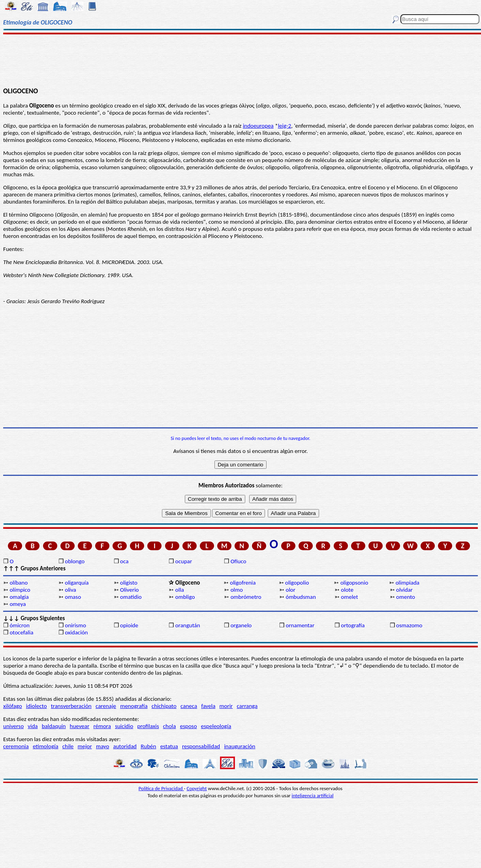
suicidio (124, 726)
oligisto (129, 583)
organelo (241, 625)
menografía (134, 706)
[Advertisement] (240, 60)
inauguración (240, 746)
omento (406, 597)
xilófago (13, 706)
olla (180, 590)
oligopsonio (354, 583)
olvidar (404, 590)
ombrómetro (246, 597)
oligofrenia (243, 583)
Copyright (197, 788)
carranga (247, 706)
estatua (169, 746)
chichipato (164, 706)
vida (33, 726)
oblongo (75, 561)
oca (124, 561)
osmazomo (409, 625)
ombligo (185, 597)
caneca (189, 706)
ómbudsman (301, 597)
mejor (85, 746)
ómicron (19, 625)
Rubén (148, 746)
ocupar (184, 561)
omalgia (19, 597)
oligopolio (297, 583)
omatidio (131, 597)
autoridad (125, 746)
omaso (73, 597)
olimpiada (408, 583)
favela (208, 706)
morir (226, 706)
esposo (189, 726)
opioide (129, 625)
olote (347, 590)
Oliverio (130, 590)
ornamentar (300, 625)
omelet (349, 597)
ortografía (353, 625)
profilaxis (148, 726)
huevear (80, 726)
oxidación (76, 632)
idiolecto (37, 706)
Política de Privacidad (161, 788)
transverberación (71, 706)
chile (68, 746)
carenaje (106, 706)
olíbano (19, 583)
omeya (18, 604)
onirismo (75, 625)
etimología (46, 746)
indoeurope (257, 126)
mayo (102, 746)
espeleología (216, 726)
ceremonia (16, 746)
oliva (70, 590)
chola (170, 726)
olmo (237, 590)
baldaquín (54, 726)
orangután (188, 625)
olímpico (20, 590)
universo (13, 726)
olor (290, 590)
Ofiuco (239, 561)
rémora (102, 726)
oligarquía (77, 583)
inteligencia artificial (313, 795)
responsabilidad (201, 746)
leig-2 (285, 126)
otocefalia (21, 632)
